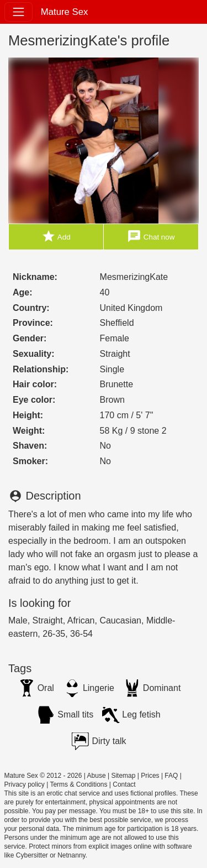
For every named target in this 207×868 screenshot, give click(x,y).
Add (56, 237)
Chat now (151, 237)
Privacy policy (25, 784)
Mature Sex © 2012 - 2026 (43, 776)
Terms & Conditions (78, 784)
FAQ (171, 776)
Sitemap (123, 776)
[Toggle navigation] (18, 12)
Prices (150, 776)
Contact (124, 784)
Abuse (97, 776)
